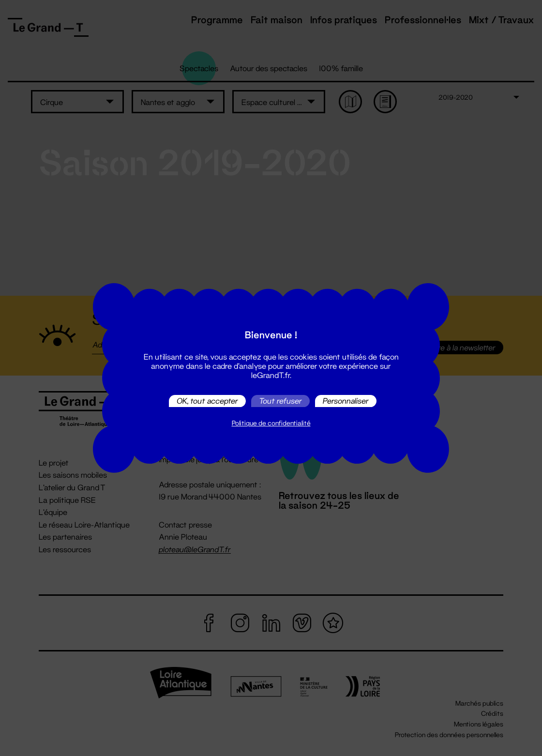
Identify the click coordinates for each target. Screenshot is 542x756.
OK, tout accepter (207, 401)
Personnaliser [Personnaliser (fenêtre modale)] (346, 401)
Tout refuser (280, 401)
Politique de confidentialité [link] (271, 423)
